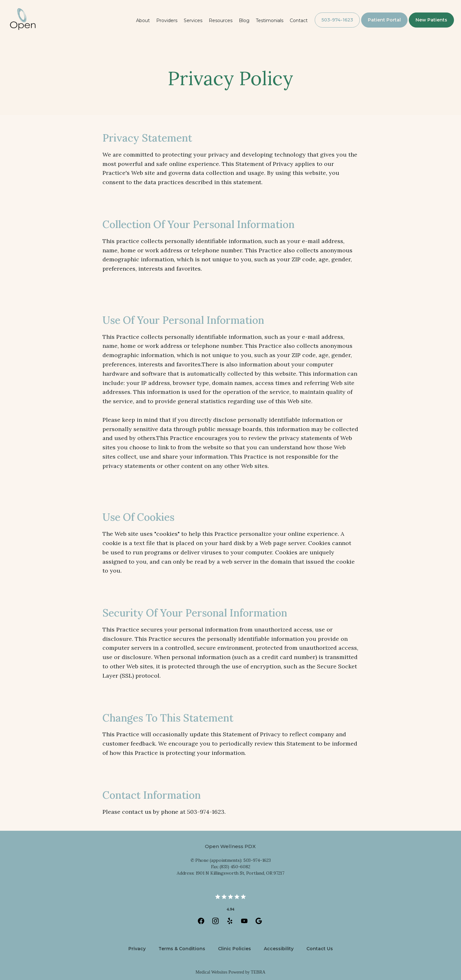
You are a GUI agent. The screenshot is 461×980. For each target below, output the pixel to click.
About (143, 20)
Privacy (137, 949)
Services (193, 20)
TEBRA (258, 972)
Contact (299, 20)
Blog (244, 20)
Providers (167, 20)
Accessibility (279, 949)
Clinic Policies (235, 949)
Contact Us (320, 949)
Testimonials (270, 20)
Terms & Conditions (182, 949)
